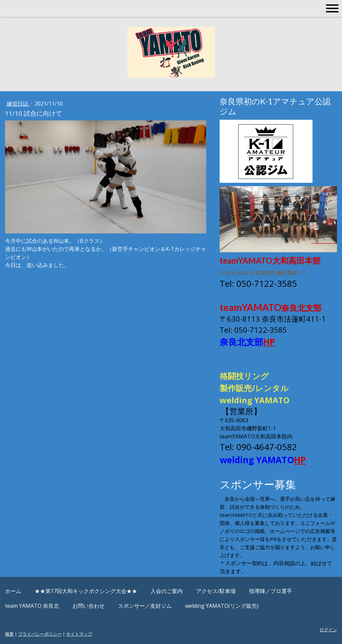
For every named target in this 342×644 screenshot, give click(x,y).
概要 (9, 634)
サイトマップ (79, 634)
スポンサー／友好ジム (145, 606)
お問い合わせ (89, 606)
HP (269, 342)
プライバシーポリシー (40, 634)
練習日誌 (18, 104)
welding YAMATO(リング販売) (222, 606)
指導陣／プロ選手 (271, 591)
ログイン (328, 630)
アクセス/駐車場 (216, 591)
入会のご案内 (167, 591)
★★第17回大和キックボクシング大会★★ (86, 591)
